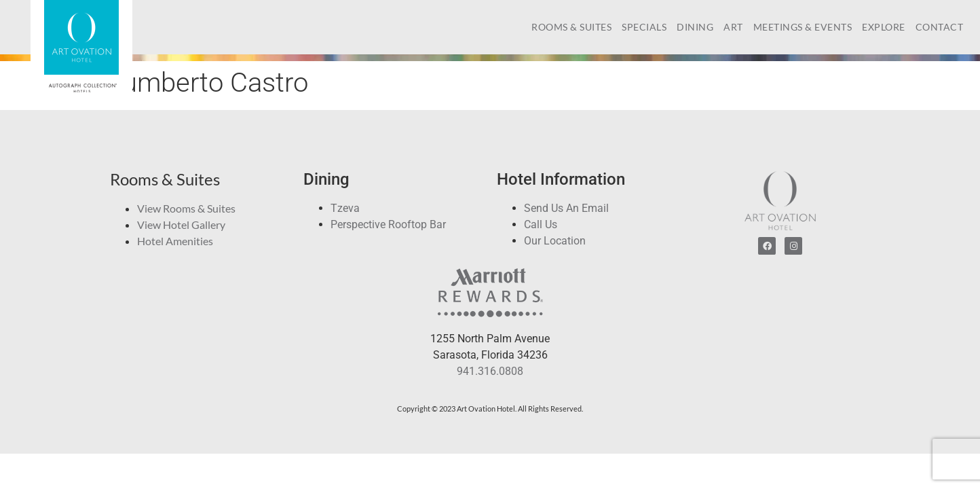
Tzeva (345, 208)
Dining (695, 27)
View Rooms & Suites (186, 208)
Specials (644, 27)
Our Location (555, 241)
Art (733, 27)
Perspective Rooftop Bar (388, 224)
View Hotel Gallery (181, 224)
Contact (940, 27)
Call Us (541, 224)
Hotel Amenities (175, 241)
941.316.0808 (490, 371)
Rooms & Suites (571, 27)
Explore (884, 27)
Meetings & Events (803, 27)
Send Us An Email (566, 208)
